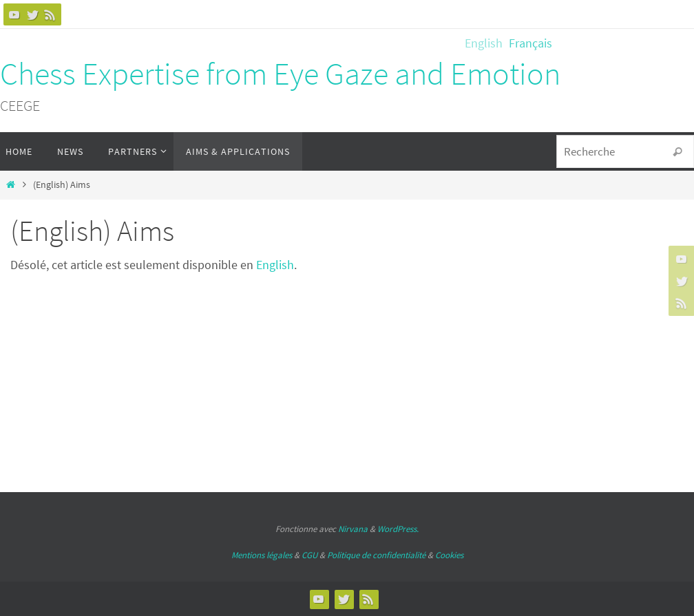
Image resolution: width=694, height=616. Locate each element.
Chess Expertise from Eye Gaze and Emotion (280, 74)
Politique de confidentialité (376, 555)
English (275, 265)
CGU (309, 555)
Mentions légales (262, 555)
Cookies (449, 555)
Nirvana (353, 529)
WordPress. (398, 529)
